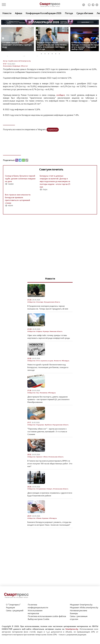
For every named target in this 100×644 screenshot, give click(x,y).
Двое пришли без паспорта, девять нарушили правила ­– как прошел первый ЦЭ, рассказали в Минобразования (48, 412)
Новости (7, 13)
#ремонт (39, 470)
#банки (39, 531)
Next (97, 38)
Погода (69, 13)
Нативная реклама (78, 623)
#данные (45, 531)
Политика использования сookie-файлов (47, 629)
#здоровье (40, 438)
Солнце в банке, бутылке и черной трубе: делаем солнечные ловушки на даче (20, 192)
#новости (57, 373)
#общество (32, 315)
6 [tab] (60, 53)
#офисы (39, 344)
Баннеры (74, 626)
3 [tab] (49, 53)
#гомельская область (56, 470)
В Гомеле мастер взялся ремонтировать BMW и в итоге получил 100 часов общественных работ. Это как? (50, 476)
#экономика (7, 79)
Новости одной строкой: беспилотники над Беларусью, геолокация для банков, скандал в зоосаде (48, 380)
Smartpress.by (72, 642)
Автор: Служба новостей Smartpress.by (17, 74)
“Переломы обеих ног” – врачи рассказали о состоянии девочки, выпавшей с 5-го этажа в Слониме (47, 444)
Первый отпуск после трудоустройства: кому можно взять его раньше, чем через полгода (52, 46)
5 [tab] (57, 53)
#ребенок (48, 438)
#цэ (38, 406)
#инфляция (16, 79)
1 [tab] (42, 53)
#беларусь (65, 373)
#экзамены (44, 406)
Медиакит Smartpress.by (81, 617)
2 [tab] (46, 53)
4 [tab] (53, 53)
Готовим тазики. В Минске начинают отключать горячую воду (17, 45)
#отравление (41, 502)
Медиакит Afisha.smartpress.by (84, 620)
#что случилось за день (45, 373)
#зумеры (46, 344)
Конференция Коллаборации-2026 (44, 13)
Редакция (10, 620)
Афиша (19, 13)
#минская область (56, 344)
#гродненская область (52, 315)
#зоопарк (40, 315)
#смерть (49, 502)
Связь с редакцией (15, 623)
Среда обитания (85, 13)
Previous (3, 38)
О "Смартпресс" (13, 617)
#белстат (24, 79)
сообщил (61, 108)
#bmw (46, 470)
